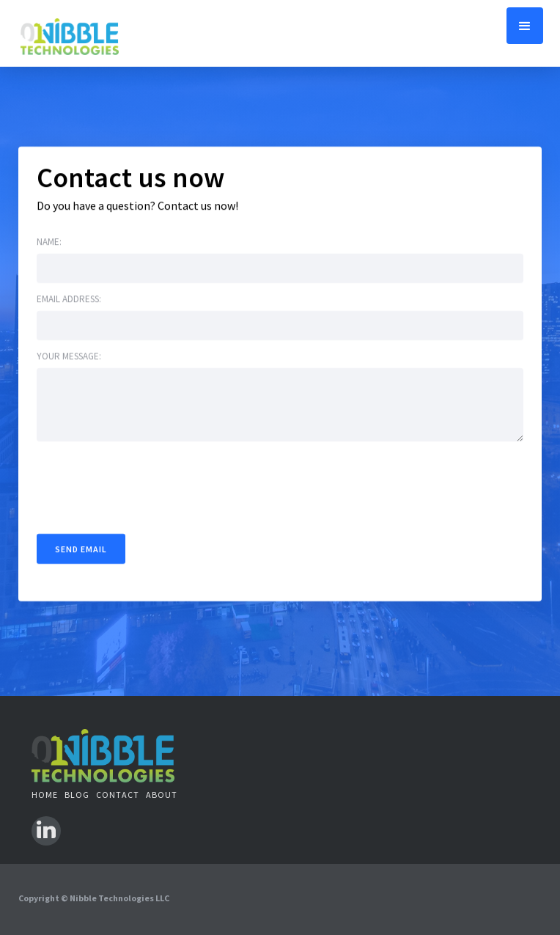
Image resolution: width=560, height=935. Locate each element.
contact (118, 795)
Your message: (69, 356)
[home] (70, 33)
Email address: (69, 299)
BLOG (77, 795)
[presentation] (148, 485)
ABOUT (162, 795)
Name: (49, 242)
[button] (525, 26)
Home (45, 795)
